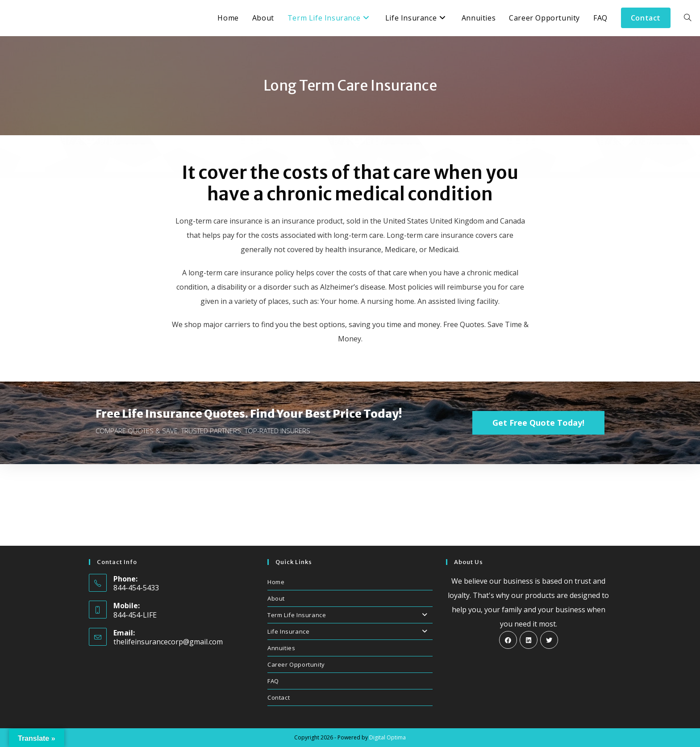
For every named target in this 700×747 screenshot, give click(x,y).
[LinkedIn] (529, 640)
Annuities (281, 648)
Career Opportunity (296, 664)
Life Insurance (350, 631)
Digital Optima (387, 737)
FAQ (273, 681)
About (276, 598)
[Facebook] (508, 640)
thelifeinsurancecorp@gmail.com (168, 642)
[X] (549, 640)
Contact (279, 697)
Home (276, 582)
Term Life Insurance (350, 615)
